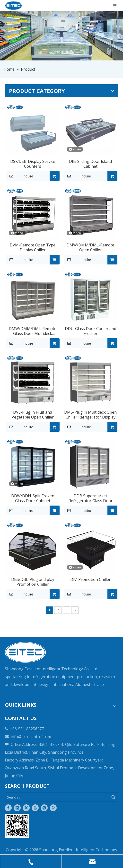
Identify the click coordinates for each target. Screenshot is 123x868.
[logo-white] (25, 652)
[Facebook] (8, 808)
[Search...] (57, 797)
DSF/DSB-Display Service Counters (33, 164)
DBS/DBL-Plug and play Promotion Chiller (33, 582)
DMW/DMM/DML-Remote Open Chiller (90, 247)
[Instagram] (44, 808)
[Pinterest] (53, 808)
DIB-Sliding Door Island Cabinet (90, 164)
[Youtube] (35, 808)
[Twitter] (26, 808)
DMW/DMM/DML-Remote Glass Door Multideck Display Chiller (33, 331)
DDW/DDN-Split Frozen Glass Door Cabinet (33, 498)
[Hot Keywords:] (114, 797)
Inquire (20, 176)
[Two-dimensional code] (17, 826)
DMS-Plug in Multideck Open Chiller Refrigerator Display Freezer (90, 415)
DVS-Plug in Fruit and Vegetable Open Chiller (33, 415)
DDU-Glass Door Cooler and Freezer (91, 331)
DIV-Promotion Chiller (90, 579)
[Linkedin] (17, 808)
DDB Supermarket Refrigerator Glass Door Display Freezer (91, 498)
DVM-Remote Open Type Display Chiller (33, 247)
